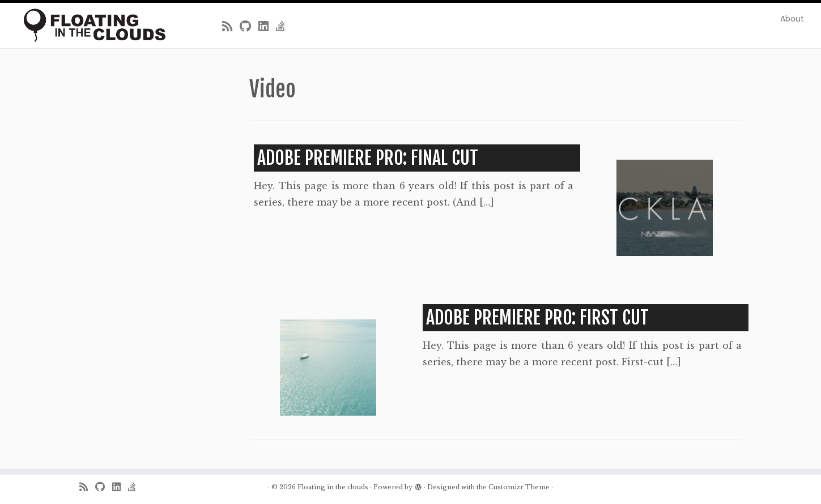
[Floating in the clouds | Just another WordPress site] (95, 25)
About (792, 19)
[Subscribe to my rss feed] (231, 27)
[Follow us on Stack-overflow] (284, 27)
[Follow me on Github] (249, 27)
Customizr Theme (519, 487)
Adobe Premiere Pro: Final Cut (368, 158)
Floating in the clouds (333, 487)
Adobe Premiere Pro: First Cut (537, 318)
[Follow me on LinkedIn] (267, 27)
